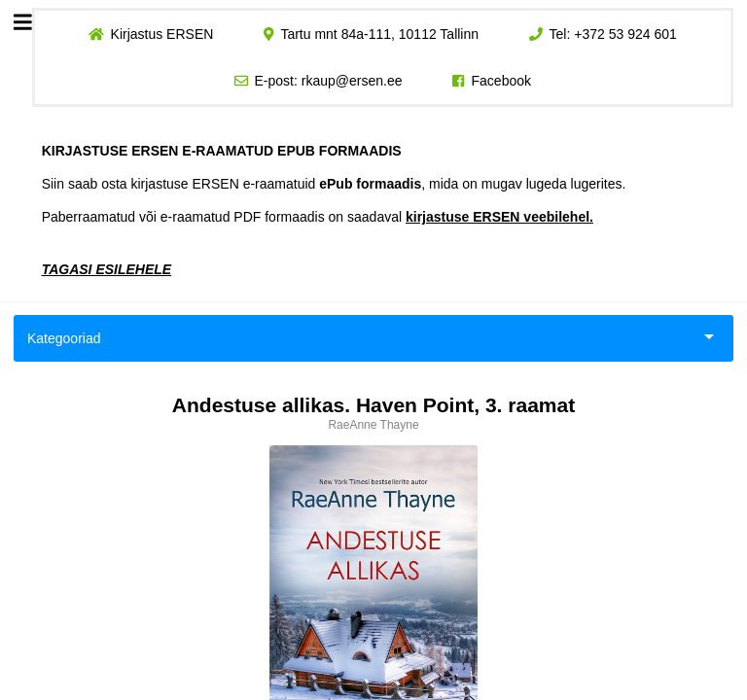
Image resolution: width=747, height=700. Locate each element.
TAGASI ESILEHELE (107, 269)
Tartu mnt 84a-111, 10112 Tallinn (379, 34)
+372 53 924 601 (625, 34)
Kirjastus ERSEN (161, 34)
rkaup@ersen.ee (352, 81)
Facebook (501, 81)
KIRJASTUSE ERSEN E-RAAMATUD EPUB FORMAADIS (222, 151)
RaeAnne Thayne (373, 425)
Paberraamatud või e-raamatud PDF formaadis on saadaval (318, 217)
